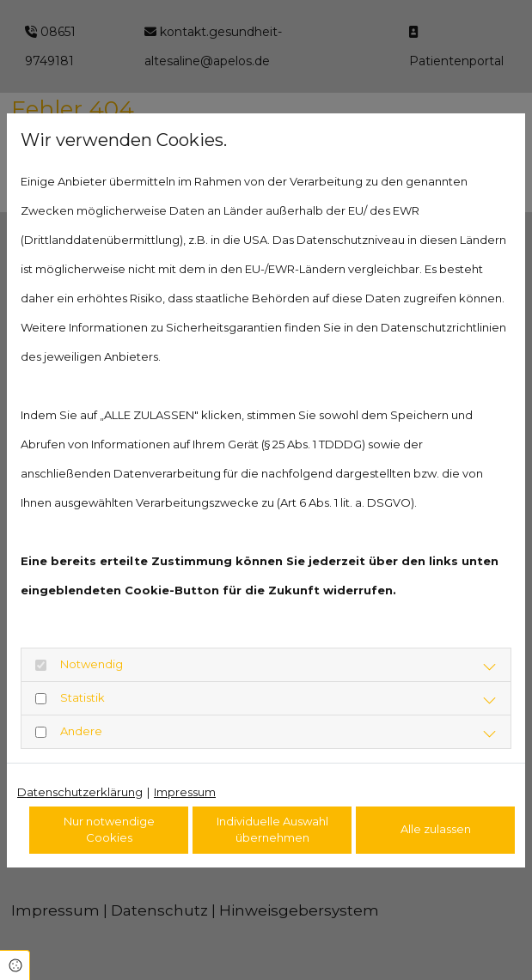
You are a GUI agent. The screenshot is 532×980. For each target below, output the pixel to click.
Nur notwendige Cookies (109, 830)
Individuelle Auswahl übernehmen (272, 830)
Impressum (185, 792)
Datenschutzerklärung (80, 792)
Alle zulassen (436, 829)
